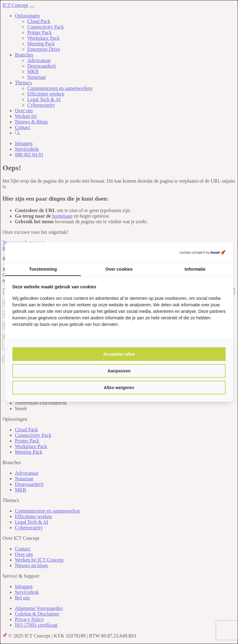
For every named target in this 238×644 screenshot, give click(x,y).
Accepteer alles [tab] (119, 354)
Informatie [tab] (195, 269)
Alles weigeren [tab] (119, 388)
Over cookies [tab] (119, 269)
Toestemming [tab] (43, 269)
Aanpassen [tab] (119, 371)
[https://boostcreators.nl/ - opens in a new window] (202, 252)
